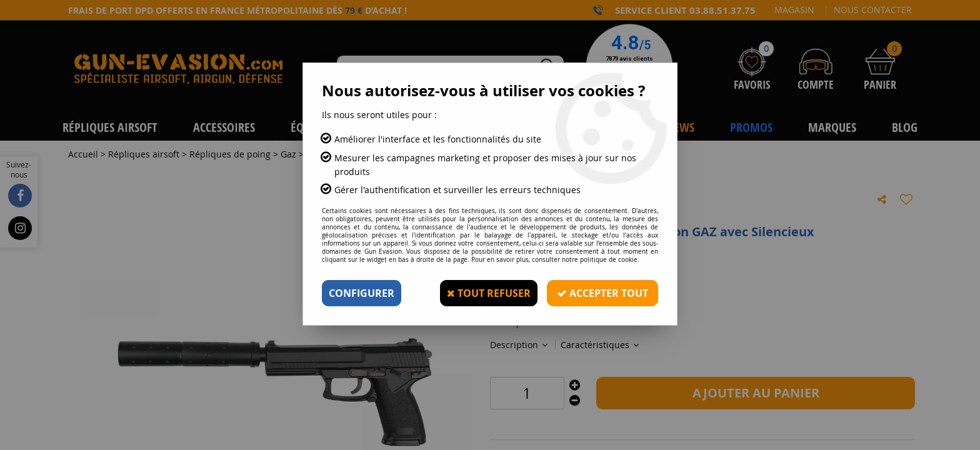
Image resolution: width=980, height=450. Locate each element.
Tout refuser (489, 293)
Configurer (362, 293)
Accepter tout (602, 293)
